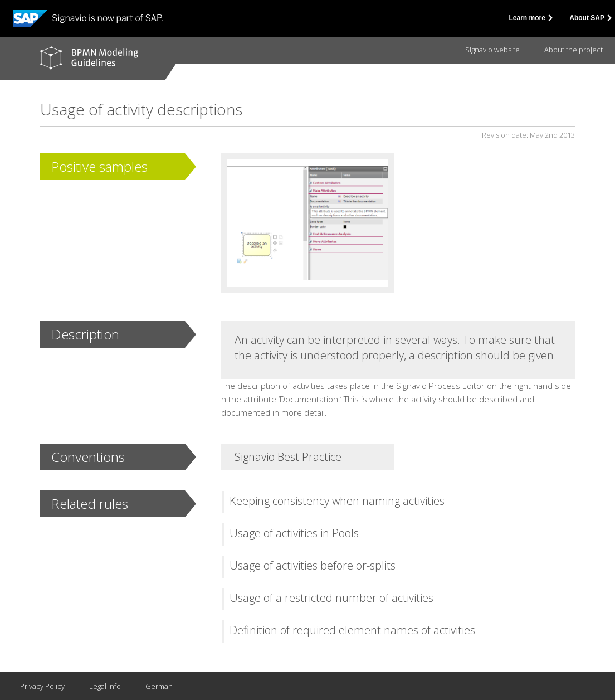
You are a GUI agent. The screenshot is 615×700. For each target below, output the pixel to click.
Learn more (531, 18)
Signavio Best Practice (288, 457)
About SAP (590, 18)
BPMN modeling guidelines (89, 58)
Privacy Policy (42, 686)
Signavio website (492, 50)
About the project (573, 50)
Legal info (105, 686)
